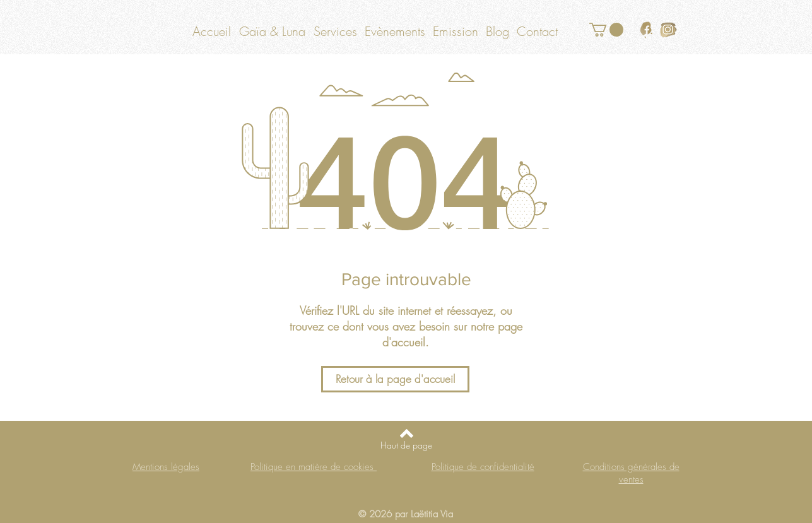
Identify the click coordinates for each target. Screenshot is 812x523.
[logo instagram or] (668, 30)
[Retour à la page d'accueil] (395, 379)
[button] (606, 30)
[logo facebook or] (646, 30)
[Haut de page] (406, 445)
